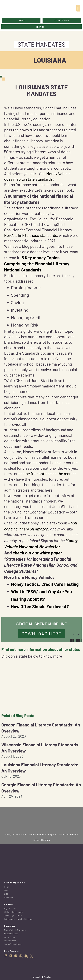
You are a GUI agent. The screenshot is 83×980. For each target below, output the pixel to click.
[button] (78, 8)
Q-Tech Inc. (46, 977)
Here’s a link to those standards (31, 235)
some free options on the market (48, 474)
